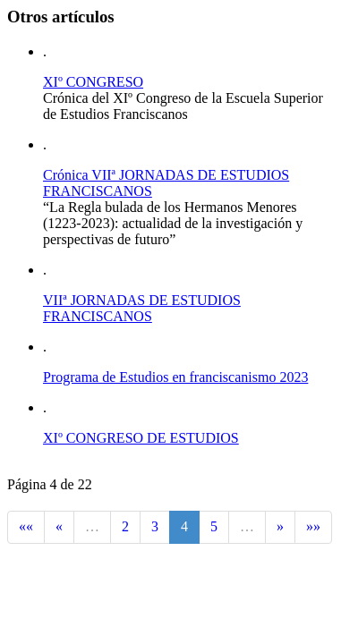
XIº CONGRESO (93, 82)
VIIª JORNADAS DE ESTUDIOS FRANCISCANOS (142, 308)
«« (26, 526)
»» (313, 526)
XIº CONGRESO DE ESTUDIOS (141, 438)
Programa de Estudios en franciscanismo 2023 (175, 377)
